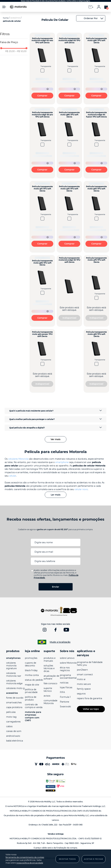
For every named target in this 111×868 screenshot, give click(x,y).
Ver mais (55, 441)
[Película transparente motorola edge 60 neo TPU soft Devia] (42, 70)
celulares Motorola (18, 460)
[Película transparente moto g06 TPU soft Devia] (42, 292)
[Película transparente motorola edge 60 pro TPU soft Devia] (42, 144)
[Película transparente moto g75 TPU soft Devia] (96, 292)
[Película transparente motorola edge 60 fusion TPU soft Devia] (96, 144)
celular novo (81, 491)
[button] (14, 44)
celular (13, 477)
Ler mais (56, 496)
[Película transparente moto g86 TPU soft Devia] (69, 144)
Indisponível (69, 319)
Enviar (56, 588)
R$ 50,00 (21, 52)
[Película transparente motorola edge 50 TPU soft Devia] (69, 292)
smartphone (62, 463)
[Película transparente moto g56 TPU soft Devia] (96, 70)
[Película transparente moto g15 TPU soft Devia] (42, 218)
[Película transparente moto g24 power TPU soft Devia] (42, 362)
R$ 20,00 (10, 52)
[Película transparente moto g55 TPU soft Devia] (96, 362)
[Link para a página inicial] (6, 19)
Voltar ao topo (91, 710)
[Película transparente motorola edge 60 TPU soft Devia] (69, 70)
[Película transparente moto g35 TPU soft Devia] (69, 218)
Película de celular (12, 22)
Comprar (42, 97)
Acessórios (15, 19)
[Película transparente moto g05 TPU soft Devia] (96, 218)
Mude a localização (60, 643)
